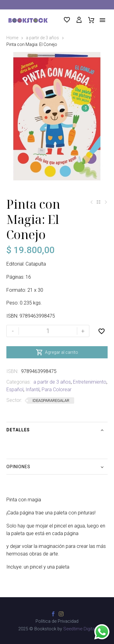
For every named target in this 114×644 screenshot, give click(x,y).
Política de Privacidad (57, 621)
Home (12, 38)
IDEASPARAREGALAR (51, 400)
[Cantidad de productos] (48, 331)
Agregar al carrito (57, 352)
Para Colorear (57, 390)
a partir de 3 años (42, 38)
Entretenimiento (90, 382)
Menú (102, 20)
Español (15, 390)
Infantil (33, 390)
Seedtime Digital (79, 629)
